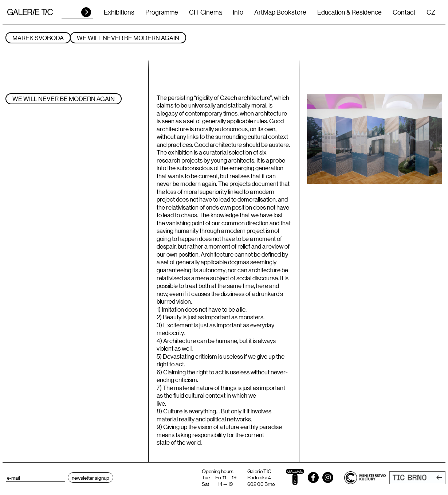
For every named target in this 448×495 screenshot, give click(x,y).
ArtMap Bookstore (280, 12)
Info (238, 12)
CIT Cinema (205, 12)
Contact (404, 12)
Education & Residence (349, 12)
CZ (431, 12)
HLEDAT (86, 12)
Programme (162, 12)
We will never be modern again (128, 38)
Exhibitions (119, 12)
